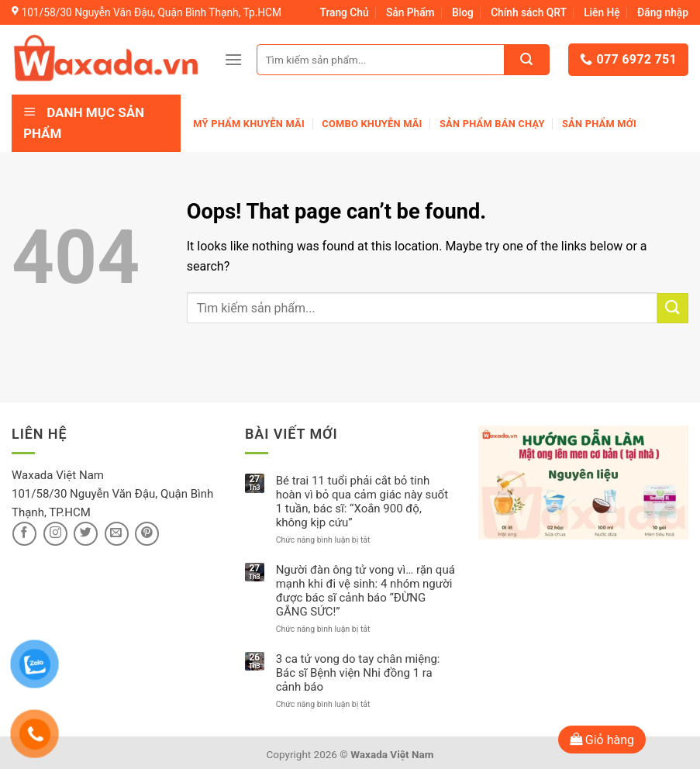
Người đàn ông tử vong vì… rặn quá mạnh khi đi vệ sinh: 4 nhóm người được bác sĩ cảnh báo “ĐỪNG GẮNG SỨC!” (366, 591)
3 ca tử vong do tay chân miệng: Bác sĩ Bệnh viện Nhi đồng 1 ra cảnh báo (358, 673)
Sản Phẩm (410, 12)
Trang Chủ (345, 12)
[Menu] (233, 59)
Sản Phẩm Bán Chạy (492, 124)
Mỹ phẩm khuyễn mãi (249, 124)
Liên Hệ (602, 12)
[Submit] (673, 308)
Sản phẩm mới (599, 124)
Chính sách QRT (529, 12)
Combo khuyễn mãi (372, 124)
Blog (463, 12)
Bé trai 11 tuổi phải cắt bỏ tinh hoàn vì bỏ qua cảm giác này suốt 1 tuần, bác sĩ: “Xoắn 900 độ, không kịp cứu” (362, 502)
